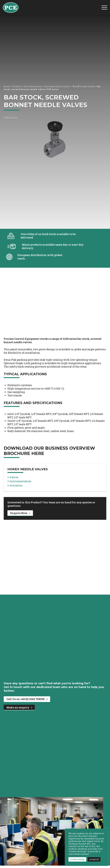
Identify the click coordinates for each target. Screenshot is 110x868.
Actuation (15, 485)
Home (7, 86)
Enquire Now (20, 513)
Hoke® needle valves (84, 86)
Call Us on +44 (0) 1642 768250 (27, 699)
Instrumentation (33, 86)
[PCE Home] (11, 7)
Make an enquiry (19, 707)
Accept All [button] (94, 859)
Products (17, 86)
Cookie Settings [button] (77, 859)
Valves (13, 477)
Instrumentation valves (57, 86)
